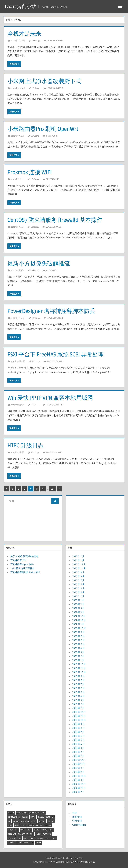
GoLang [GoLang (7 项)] (16, 821)
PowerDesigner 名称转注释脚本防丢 (51, 311)
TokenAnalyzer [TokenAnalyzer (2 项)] (43, 838)
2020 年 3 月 (78, 652)
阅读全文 (13, 64)
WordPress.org (79, 825)
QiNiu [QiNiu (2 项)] (19, 838)
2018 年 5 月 (78, 740)
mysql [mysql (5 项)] (23, 830)
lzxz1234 (36, 40)
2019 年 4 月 (78, 696)
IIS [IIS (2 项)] (53, 821)
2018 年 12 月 (79, 712)
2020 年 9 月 (78, 632)
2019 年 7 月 (78, 684)
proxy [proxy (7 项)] (38, 834)
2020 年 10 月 (79, 628)
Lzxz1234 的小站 (20, 6)
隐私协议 (90, 862)
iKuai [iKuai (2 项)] (10, 825)
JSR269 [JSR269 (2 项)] (48, 825)
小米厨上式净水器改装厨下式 (44, 81)
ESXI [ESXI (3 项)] (48, 817)
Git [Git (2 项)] (53, 817)
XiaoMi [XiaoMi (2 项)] (38, 843)
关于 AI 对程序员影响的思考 (24, 556)
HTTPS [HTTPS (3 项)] (34, 821)
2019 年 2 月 (78, 704)
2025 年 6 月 (78, 584)
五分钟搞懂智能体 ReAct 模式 (25, 572)
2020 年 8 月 (78, 636)
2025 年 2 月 (78, 596)
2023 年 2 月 (78, 604)
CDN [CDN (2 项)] (43, 813)
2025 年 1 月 (78, 600)
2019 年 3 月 (78, 700)
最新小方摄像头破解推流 (39, 263)
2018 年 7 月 (78, 732)
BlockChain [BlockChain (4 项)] (22, 813)
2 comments (52, 136)
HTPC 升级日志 (25, 445)
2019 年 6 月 (78, 688)
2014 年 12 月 (79, 784)
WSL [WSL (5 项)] (32, 843)
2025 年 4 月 (78, 592)
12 (52, 489)
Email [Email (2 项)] (33, 817)
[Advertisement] (95, 518)
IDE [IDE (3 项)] (49, 821)
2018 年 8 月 (78, 728)
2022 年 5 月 (78, 608)
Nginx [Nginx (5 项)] (36, 830)
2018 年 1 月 (78, 756)
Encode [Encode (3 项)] (41, 817)
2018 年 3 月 (78, 748)
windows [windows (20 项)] (12, 843)
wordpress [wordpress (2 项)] (23, 843)
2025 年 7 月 (78, 580)
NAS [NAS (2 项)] (30, 830)
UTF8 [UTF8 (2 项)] (54, 838)
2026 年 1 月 (78, 560)
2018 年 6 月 (78, 736)
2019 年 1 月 (78, 708)
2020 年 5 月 (78, 644)
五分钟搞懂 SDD (18, 560)
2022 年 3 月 (78, 612)
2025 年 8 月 (78, 576)
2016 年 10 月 (79, 776)
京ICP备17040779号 (75, 862)
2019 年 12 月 (79, 664)
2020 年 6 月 (78, 640)
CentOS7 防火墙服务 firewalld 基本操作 (55, 220)
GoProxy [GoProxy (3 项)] (25, 821)
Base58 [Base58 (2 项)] (11, 813)
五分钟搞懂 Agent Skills (22, 564)
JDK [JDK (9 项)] (41, 825)
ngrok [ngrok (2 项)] (44, 830)
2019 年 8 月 (78, 680)
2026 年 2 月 (78, 556)
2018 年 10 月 (79, 720)
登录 (75, 813)
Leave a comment (55, 40)
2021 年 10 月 (79, 620)
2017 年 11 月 (79, 764)
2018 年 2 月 (78, 752)
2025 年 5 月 (78, 588)
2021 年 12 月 (79, 616)
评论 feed (77, 821)
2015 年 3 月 (78, 780)
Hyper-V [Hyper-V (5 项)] (42, 821)
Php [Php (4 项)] (32, 834)
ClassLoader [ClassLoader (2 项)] (14, 817)
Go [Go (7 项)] (9, 821)
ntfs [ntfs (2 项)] (51, 830)
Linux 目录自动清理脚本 (22, 568)
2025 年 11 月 (79, 568)
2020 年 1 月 (78, 660)
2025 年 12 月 (79, 564)
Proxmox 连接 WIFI (30, 172)
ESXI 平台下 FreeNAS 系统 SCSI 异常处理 (56, 354)
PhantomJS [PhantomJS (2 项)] (23, 834)
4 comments (52, 270)
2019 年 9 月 (78, 676)
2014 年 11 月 (79, 788)
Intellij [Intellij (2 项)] (18, 825)
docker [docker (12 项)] (25, 817)
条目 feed (77, 817)
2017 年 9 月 (78, 768)
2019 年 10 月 (79, 672)
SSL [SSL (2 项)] (32, 838)
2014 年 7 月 (78, 792)
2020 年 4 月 (78, 648)
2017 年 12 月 (79, 760)
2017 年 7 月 (78, 772)
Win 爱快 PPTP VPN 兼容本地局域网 (50, 398)
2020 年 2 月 (78, 656)
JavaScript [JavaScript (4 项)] (33, 825)
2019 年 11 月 (79, 668)
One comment (52, 179)
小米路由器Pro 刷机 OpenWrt (43, 129)
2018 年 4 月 (78, 744)
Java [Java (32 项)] (25, 825)
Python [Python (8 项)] (11, 838)
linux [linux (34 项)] (11, 830)
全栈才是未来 (24, 33)
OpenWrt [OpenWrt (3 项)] (12, 834)
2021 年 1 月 (78, 624)
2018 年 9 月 (78, 724)
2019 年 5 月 (78, 692)
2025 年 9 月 (78, 572)
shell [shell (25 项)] (26, 838)
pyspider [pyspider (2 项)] (47, 834)
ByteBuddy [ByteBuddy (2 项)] (34, 813)
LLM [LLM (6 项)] (17, 830)
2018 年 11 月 (79, 716)
